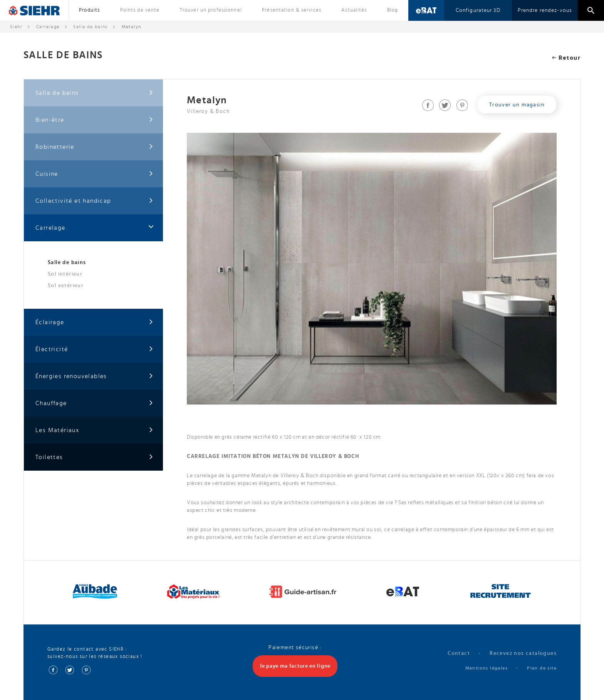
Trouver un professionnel (211, 10)
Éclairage (94, 322)
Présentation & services (292, 10)
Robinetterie (94, 147)
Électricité (94, 349)
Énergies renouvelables (94, 376)
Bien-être (94, 120)
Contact (459, 653)
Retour (566, 58)
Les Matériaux (94, 430)
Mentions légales (487, 668)
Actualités (354, 10)
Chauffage (94, 403)
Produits (89, 10)
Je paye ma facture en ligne (295, 666)
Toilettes (94, 457)
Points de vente (140, 10)
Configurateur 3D (478, 10)
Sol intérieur (65, 274)
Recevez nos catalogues (523, 653)
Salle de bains (91, 27)
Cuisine (94, 174)
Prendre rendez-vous (545, 10)
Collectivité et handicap (94, 201)
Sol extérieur (66, 286)
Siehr (16, 27)
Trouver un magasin (517, 105)
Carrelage (48, 27)
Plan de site (542, 668)
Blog (393, 10)
